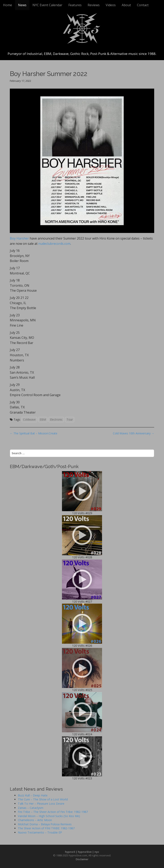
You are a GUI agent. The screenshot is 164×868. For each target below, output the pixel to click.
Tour (70, 419)
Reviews (94, 5)
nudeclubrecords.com (54, 244)
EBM (43, 419)
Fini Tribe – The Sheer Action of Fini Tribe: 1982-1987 (53, 812)
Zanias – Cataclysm (31, 808)
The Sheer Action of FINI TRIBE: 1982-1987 (46, 828)
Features (75, 5)
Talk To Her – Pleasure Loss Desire (41, 804)
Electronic (56, 419)
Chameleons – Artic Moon (35, 820)
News (22, 5)
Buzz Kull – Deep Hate (33, 795)
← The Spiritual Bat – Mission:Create (34, 433)
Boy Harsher (19, 238)
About (126, 5)
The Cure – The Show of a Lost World (43, 799)
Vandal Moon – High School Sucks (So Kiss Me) (49, 816)
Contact (143, 5)
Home (8, 5)
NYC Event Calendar (47, 5)
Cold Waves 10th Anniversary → (134, 433)
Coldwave (29, 419)
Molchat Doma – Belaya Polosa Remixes (45, 824)
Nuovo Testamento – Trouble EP (40, 832)
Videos (111, 5)
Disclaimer (82, 859)
